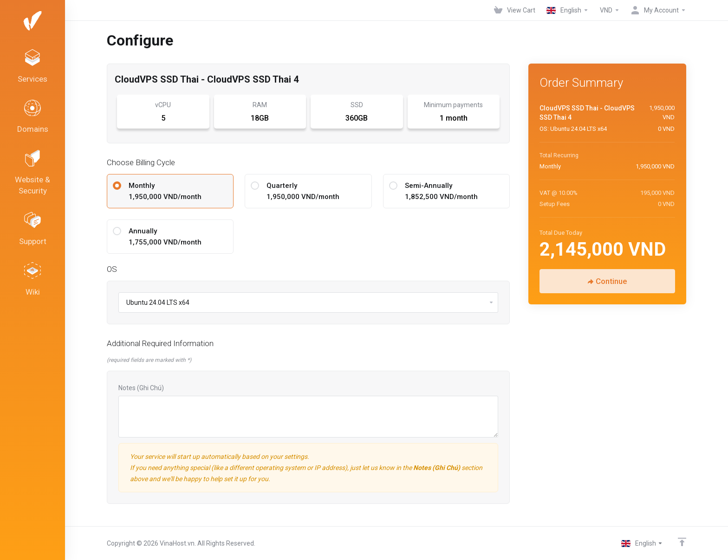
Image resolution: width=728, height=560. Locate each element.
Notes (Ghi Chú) (141, 388)
